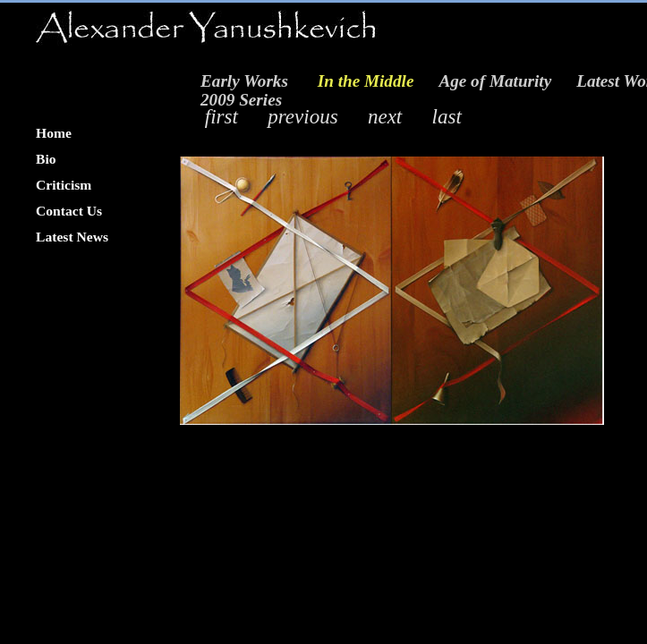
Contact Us (69, 211)
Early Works (244, 81)
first (221, 116)
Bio (46, 159)
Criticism (64, 185)
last (447, 116)
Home (54, 133)
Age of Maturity (495, 81)
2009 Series (241, 100)
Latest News (72, 237)
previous (302, 116)
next (385, 116)
